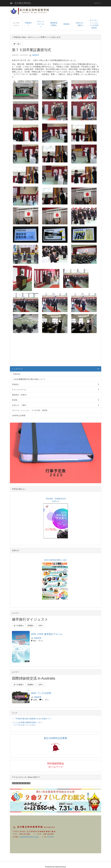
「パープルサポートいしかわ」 (24, 725)
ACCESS (49, 837)
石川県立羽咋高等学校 (25, 3)
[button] (16, 24)
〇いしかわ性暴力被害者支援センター (27, 722)
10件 (41, 626)
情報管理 (34, 55)
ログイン (98, 3)
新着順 (31, 626)
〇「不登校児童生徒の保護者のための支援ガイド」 (32, 719)
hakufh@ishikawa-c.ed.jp (29, 837)
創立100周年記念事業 (55, 738)
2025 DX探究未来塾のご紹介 (55, 560)
